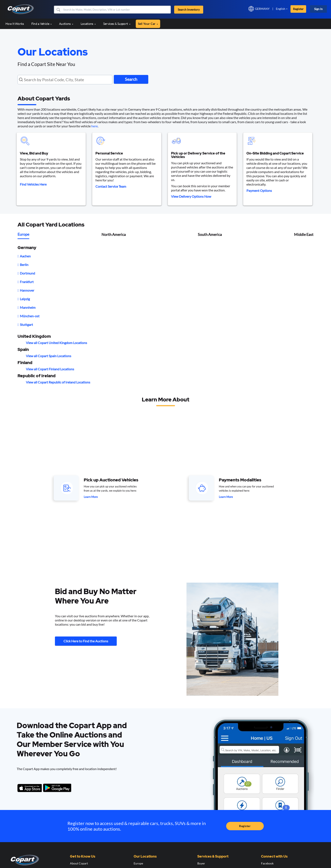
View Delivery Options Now (191, 196)
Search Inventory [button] (189, 9)
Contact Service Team (111, 186)
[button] (58, 10)
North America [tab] (114, 234)
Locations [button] (88, 24)
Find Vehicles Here (33, 184)
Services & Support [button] (117, 24)
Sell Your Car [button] (148, 24)
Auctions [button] (66, 24)
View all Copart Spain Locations (49, 356)
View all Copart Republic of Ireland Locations (58, 382)
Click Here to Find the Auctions (86, 641)
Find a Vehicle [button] (42, 24)
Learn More (91, 497)
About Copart (79, 863)
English (281, 9)
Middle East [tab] (304, 234)
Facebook (267, 863)
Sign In (318, 9)
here (94, 126)
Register (298, 9)
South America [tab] (210, 234)
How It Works (15, 24)
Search (133, 79)
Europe (138, 863)
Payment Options (259, 190)
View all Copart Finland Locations (50, 369)
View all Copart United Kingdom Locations (56, 343)
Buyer (201, 863)
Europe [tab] (23, 234)
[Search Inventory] (117, 10)
